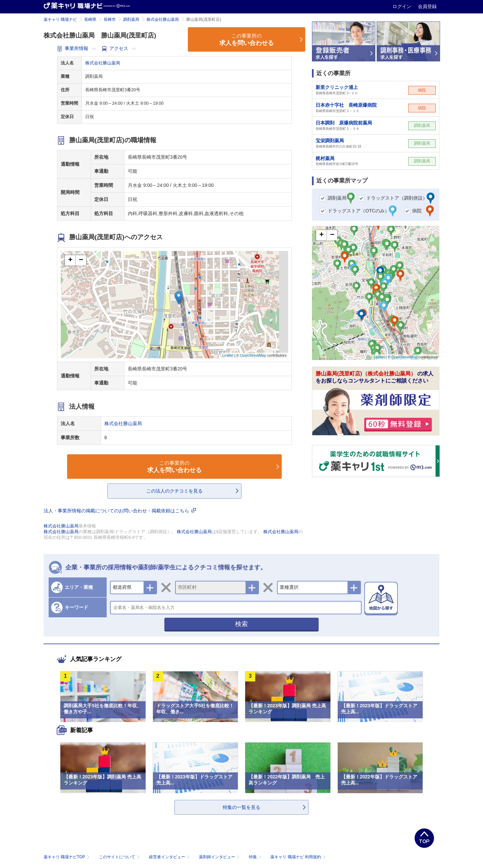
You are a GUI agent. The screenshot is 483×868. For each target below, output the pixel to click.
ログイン (402, 6)
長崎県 (90, 19)
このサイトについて (120, 857)
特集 (256, 857)
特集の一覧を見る (241, 807)
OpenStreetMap (253, 355)
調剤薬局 (131, 19)
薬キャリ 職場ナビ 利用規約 (298, 857)
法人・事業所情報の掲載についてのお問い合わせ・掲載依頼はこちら (120, 511)
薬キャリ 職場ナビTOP (67, 857)
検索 (241, 624)
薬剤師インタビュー (220, 857)
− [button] (81, 260)
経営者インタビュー (170, 857)
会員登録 (427, 6)
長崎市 (110, 19)
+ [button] (70, 260)
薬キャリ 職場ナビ (60, 19)
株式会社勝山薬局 (163, 19)
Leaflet (228, 355)
